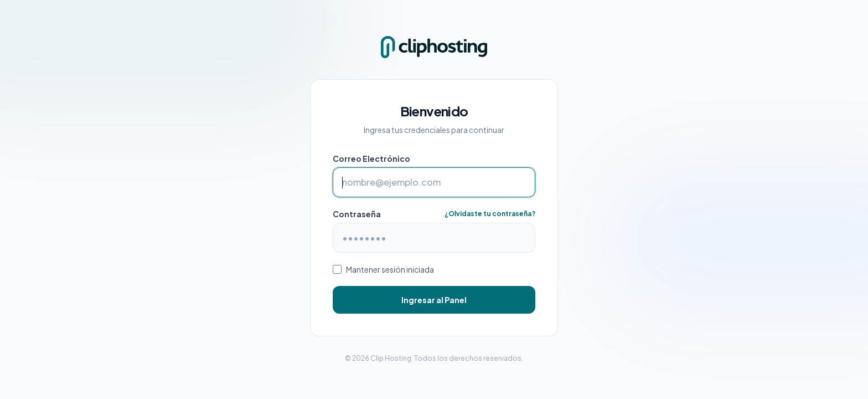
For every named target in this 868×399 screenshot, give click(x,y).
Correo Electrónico (371, 158)
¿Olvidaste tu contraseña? (490, 214)
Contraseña (357, 214)
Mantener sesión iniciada (390, 269)
